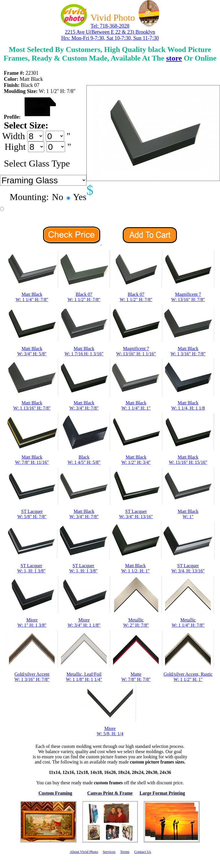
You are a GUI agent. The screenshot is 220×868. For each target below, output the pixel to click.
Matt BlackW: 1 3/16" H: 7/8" (188, 351)
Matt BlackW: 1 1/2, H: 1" (136, 568)
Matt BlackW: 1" (188, 514)
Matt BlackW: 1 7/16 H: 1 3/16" (84, 351)
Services (109, 852)
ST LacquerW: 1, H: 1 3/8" (32, 568)
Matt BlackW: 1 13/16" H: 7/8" (32, 405)
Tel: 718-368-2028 (110, 26)
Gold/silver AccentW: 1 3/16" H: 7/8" (32, 677)
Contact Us (143, 852)
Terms (125, 852)
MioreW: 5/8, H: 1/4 (110, 731)
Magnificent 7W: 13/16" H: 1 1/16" (136, 351)
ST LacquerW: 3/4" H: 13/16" (136, 514)
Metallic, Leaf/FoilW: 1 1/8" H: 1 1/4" (84, 677)
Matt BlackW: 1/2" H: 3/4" (136, 460)
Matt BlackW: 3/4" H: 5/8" (32, 351)
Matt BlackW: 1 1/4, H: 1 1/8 (188, 405)
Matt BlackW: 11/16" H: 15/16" (188, 460)
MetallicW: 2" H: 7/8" (136, 622)
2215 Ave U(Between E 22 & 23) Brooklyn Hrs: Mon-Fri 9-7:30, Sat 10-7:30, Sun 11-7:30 (110, 35)
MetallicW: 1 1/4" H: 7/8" (188, 622)
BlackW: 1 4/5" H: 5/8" (84, 460)
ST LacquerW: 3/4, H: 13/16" (188, 568)
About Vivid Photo (84, 852)
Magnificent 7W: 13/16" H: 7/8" (188, 297)
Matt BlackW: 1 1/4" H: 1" (136, 405)
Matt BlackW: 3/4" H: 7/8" (84, 405)
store (174, 58)
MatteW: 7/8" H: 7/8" (136, 677)
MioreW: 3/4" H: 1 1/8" (84, 622)
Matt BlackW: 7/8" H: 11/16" (32, 460)
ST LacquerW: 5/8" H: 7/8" (32, 514)
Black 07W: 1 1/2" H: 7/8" (84, 297)
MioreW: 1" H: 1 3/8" (32, 622)
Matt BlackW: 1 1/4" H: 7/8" (32, 297)
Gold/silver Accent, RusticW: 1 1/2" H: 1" (188, 677)
